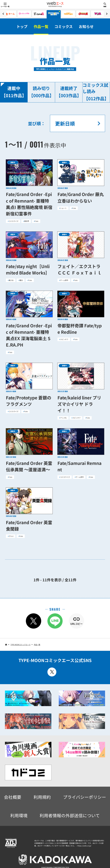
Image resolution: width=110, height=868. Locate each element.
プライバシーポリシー (85, 797)
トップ (22, 26)
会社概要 (13, 797)
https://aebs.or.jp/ (84, 846)
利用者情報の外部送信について (70, 815)
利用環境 (19, 815)
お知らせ (86, 26)
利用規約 (42, 797)
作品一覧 (41, 26)
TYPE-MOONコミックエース (21, 645)
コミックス (64, 26)
